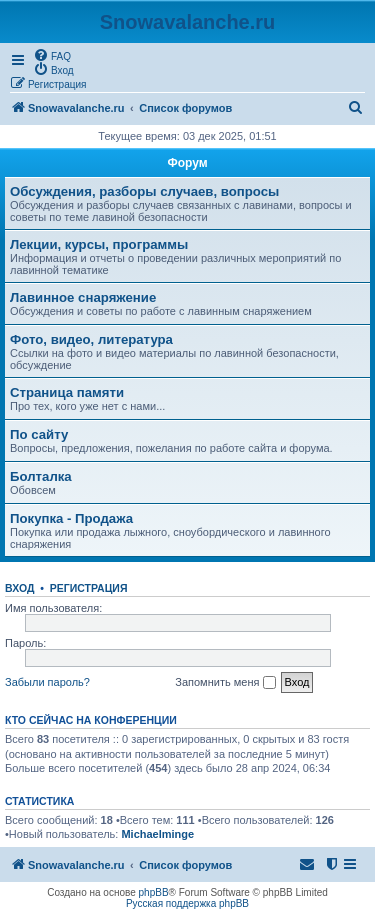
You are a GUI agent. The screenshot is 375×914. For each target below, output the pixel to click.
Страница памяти (67, 392)
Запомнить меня (225, 683)
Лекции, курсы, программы (99, 244)
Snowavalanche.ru (188, 22)
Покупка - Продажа (71, 518)
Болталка (41, 476)
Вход (19, 588)
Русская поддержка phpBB (187, 903)
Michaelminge (157, 834)
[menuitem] (52, 55)
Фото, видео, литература (91, 339)
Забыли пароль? (47, 682)
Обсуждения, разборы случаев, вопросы (144, 191)
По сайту (39, 434)
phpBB (154, 892)
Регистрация (89, 588)
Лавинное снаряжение (83, 297)
